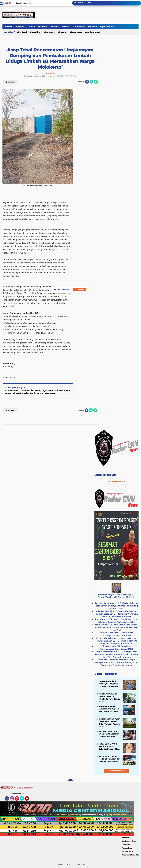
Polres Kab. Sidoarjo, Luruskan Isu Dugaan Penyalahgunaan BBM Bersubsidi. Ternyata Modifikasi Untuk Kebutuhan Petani (117, 641)
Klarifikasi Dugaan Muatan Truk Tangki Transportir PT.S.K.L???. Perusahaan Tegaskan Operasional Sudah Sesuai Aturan (116, 662)
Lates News (79, 27)
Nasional (92, 27)
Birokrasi (20, 27)
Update (80, 290)
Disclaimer (126, 845)
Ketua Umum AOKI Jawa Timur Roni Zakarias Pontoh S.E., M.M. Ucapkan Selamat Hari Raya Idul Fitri (116, 627)
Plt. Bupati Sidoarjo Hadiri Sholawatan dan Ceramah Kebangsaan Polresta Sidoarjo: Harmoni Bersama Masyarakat (110, 759)
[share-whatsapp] (96, 82)
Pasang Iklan (127, 848)
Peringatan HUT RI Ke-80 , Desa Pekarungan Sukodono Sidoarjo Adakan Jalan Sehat (116, 621)
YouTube (29, 800)
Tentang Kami (127, 851)
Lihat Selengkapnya (117, 771)
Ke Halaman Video (116, 482)
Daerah (31, 27)
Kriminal (66, 27)
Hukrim (54, 27)
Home (8, 3)
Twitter (23, 800)
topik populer (107, 27)
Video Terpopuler (105, 475)
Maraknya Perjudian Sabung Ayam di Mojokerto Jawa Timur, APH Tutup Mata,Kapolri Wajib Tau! (109, 696)
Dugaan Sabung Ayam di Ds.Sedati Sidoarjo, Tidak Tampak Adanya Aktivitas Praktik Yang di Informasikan (117, 606)
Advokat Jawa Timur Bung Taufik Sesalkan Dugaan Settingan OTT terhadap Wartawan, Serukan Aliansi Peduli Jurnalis (117, 614)
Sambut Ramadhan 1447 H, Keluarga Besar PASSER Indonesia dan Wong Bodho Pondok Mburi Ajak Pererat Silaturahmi (117, 654)
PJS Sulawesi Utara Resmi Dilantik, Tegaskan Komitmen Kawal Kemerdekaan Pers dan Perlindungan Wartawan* (38, 392)
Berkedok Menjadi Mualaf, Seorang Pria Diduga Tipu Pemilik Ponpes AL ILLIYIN (116, 596)
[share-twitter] (91, 82)
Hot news (50, 32)
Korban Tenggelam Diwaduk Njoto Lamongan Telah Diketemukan (117, 634)
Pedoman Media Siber (131, 855)
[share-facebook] (87, 82)
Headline (43, 27)
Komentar (10, 410)
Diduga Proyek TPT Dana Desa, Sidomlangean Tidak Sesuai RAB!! (117, 648)
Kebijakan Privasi (129, 841)
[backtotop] (70, 781)
